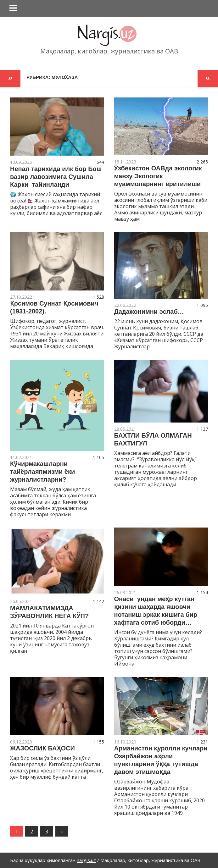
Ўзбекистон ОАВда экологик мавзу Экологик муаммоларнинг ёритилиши (158, 176)
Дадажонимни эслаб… (149, 312)
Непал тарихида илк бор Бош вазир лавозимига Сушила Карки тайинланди (56, 177)
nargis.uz (86, 860)
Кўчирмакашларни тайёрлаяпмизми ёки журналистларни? (42, 472)
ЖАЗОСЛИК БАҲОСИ (42, 748)
